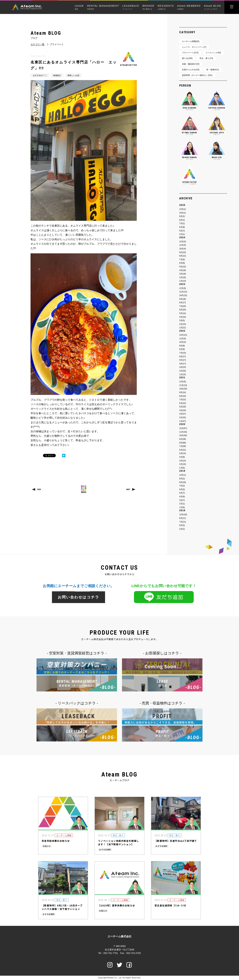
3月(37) (183, 414)
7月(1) (182, 223)
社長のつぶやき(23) (191, 70)
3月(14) (183, 461)
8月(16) (183, 482)
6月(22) (183, 403)
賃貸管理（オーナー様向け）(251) (197, 75)
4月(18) (183, 270)
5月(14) (183, 313)
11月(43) (183, 432)
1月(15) (183, 374)
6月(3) (182, 489)
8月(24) (183, 396)
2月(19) (183, 464)
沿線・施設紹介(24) (191, 64)
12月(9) (183, 382)
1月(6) (182, 468)
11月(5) (183, 245)
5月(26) (183, 407)
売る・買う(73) (206, 58)
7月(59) (183, 446)
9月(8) (182, 346)
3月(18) (183, 274)
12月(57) (183, 428)
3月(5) (182, 320)
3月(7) (182, 500)
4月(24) (183, 410)
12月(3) (183, 242)
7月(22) (183, 400)
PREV (39, 490)
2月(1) (182, 234)
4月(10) (183, 317)
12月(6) (183, 288)
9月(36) (183, 439)
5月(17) (183, 360)
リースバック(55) (213, 53)
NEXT (128, 490)
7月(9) (182, 259)
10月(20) (183, 389)
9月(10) (183, 252)
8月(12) (183, 256)
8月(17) (183, 303)
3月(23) (183, 367)
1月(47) (183, 421)
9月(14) (183, 392)
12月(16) (183, 515)
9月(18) (183, 299)
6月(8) (182, 227)
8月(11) (183, 518)
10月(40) (183, 435)
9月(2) (182, 216)
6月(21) (183, 450)
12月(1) (183, 209)
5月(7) (182, 231)
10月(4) (183, 249)
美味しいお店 (73, 75)
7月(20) (183, 306)
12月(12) (183, 335)
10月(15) (183, 295)
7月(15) (183, 353)
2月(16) (183, 277)
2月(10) (183, 324)
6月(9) (182, 263)
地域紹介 (57, 75)
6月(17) (183, 357)
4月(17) (183, 364)
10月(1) (183, 213)
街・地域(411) (213, 70)
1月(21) (183, 328)
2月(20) (183, 371)
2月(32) (183, 417)
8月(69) (183, 443)
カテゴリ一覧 (38, 44)
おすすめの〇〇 (40, 75)
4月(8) (182, 457)
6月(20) (183, 310)
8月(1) (182, 220)
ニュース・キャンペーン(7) (194, 47)
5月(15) (183, 267)
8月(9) (182, 349)
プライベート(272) (190, 53)
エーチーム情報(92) (191, 41)
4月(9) (182, 497)
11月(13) (183, 385)
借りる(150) (187, 58)
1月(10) (183, 281)
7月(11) (183, 522)
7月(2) (182, 486)
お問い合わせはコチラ (79, 597)
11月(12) (183, 292)
